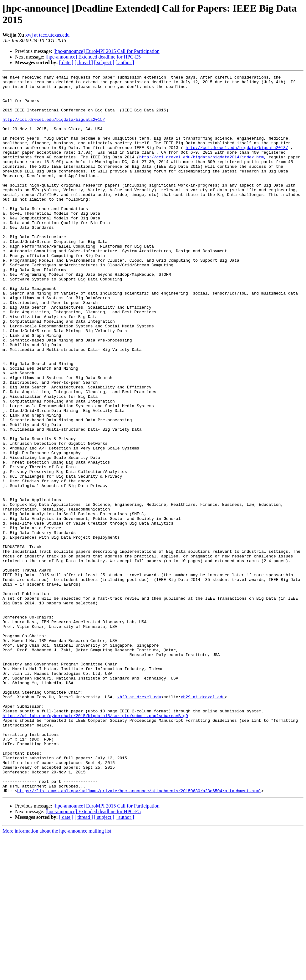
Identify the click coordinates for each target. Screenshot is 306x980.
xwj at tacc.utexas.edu (47, 35)
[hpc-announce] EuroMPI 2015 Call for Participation (107, 51)
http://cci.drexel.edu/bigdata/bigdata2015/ (54, 129)
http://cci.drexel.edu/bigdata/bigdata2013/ (237, 162)
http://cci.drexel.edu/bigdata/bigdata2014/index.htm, (203, 174)
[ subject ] (104, 62)
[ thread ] (84, 62)
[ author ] (125, 62)
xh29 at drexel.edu (139, 822)
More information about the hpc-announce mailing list (57, 975)
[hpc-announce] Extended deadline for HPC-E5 (93, 57)
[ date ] (66, 62)
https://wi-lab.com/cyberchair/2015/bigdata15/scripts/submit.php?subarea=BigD (95, 844)
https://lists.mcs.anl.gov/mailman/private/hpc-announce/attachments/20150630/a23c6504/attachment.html (139, 934)
